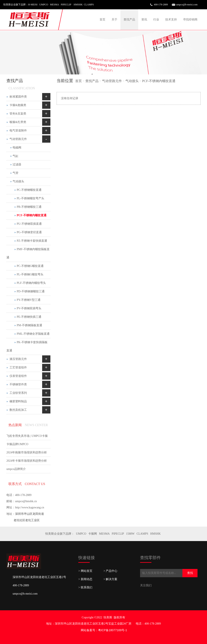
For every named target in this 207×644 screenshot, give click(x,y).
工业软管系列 (18, 393)
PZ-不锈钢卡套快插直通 (32, 241)
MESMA (104, 534)
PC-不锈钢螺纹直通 (29, 190)
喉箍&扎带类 (18, 122)
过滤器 (17, 164)
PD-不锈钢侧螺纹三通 (31, 291)
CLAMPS (142, 534)
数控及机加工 (18, 410)
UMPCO (81, 534)
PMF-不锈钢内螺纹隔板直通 (28, 253)
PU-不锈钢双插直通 (29, 224)
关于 (114, 20)
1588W (130, 534)
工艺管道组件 (18, 367)
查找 (190, 573)
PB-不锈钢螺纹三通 (29, 207)
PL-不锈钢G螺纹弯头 (30, 274)
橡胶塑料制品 (18, 401)
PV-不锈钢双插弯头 (29, 308)
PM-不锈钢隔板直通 (29, 325)
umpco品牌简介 (16, 469)
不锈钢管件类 (18, 384)
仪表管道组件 (18, 376)
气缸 (15, 156)
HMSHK (155, 534)
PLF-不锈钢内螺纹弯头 (31, 283)
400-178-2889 (161, 5)
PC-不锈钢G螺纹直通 (30, 266)
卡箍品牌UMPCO (17, 444)
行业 (156, 20)
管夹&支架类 (18, 114)
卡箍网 (93, 534)
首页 (102, 20)
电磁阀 (17, 148)
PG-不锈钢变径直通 (29, 232)
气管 (15, 173)
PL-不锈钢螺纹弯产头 (30, 198)
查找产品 (129, 20)
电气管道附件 (18, 131)
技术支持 (171, 20)
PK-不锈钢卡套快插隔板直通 (27, 346)
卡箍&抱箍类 (18, 105)
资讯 (144, 20)
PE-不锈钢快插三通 (29, 317)
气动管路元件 (112, 81)
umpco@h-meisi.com (187, 5)
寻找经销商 (190, 20)
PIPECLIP (118, 534)
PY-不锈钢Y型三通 (29, 300)
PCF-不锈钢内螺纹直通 (159, 81)
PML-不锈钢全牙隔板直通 (33, 334)
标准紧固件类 (18, 97)
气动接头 (132, 81)
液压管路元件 (18, 359)
